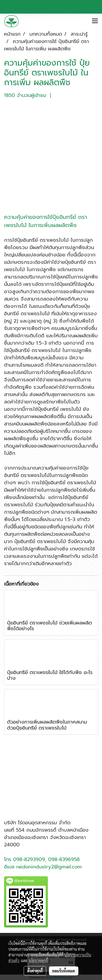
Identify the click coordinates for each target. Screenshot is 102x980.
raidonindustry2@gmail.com (49, 867)
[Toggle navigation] (95, 21)
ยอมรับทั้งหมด (64, 971)
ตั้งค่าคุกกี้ (35, 971)
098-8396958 (64, 859)
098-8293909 (29, 859)
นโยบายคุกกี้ (38, 960)
